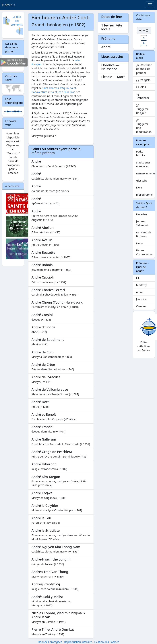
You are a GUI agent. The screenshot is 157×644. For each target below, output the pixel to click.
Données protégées (50, 642)
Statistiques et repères (143, 164)
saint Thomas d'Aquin (56, 88)
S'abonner (143, 96)
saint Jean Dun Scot (63, 92)
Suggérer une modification (144, 126)
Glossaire (142, 181)
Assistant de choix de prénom (144, 69)
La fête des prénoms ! (17, 21)
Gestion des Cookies (107, 642)
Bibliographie (144, 195)
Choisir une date (143, 17)
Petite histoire (141, 154)
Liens (139, 187)
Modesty (141, 285)
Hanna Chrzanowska (144, 252)
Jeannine (141, 299)
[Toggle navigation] (150, 5)
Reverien (141, 214)
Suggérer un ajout (142, 109)
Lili (138, 278)
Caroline (141, 306)
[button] (144, 38)
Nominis (9, 5)
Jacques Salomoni (142, 223)
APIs (141, 87)
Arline (140, 292)
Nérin (139, 243)
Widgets (143, 80)
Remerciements (145, 173)
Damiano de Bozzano (144, 234)
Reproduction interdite (78, 642)
